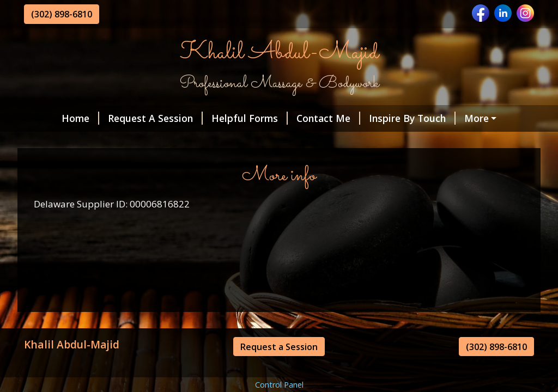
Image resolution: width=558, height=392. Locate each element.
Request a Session (279, 347)
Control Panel (279, 385)
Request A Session (155, 118)
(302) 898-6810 (62, 14)
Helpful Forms (250, 118)
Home (80, 118)
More (477, 118)
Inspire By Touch (412, 118)
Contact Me (328, 118)
